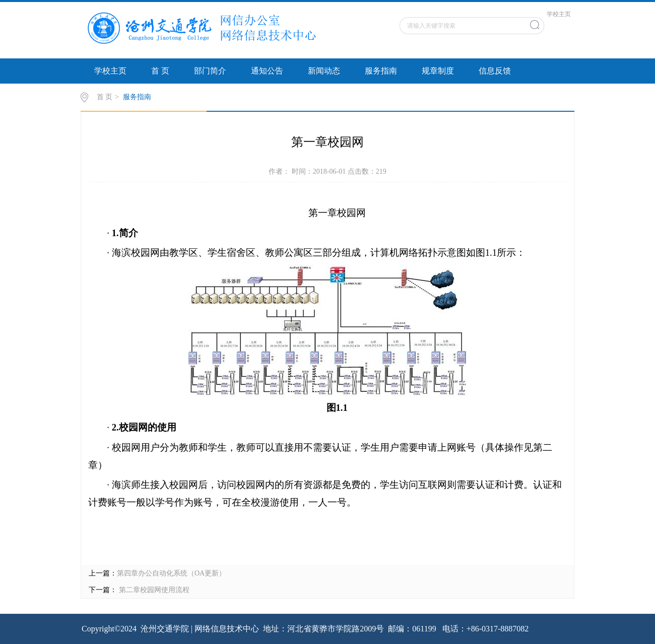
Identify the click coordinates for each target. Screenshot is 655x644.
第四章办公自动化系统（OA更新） (171, 573)
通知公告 (267, 71)
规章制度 (438, 71)
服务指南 (381, 71)
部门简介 (210, 71)
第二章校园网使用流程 (153, 590)
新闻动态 (324, 71)
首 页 (160, 71)
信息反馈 (495, 71)
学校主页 (559, 14)
